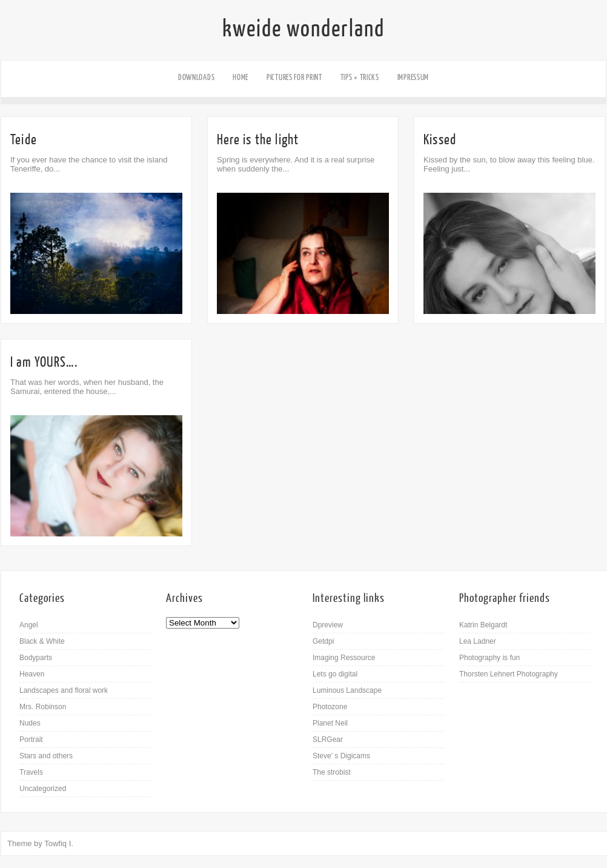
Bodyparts (36, 658)
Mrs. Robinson (43, 707)
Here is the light (258, 140)
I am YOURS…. (44, 362)
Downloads (196, 77)
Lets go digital (335, 674)
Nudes (30, 723)
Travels (31, 772)
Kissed (440, 140)
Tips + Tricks (360, 77)
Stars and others (46, 756)
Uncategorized (43, 789)
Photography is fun (489, 658)
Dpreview (328, 625)
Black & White (42, 641)
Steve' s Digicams (341, 756)
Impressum (413, 77)
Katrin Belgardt (483, 625)
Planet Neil (330, 723)
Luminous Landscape (347, 690)
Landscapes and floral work (64, 690)
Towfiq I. (59, 843)
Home (240, 77)
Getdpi (323, 641)
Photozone (330, 707)
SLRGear (328, 739)
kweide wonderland (303, 29)
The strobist (332, 772)
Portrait (31, 739)
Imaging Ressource (344, 658)
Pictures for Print (294, 77)
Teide (24, 140)
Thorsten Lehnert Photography (509, 674)
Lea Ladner (478, 641)
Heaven (32, 674)
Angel (29, 625)
